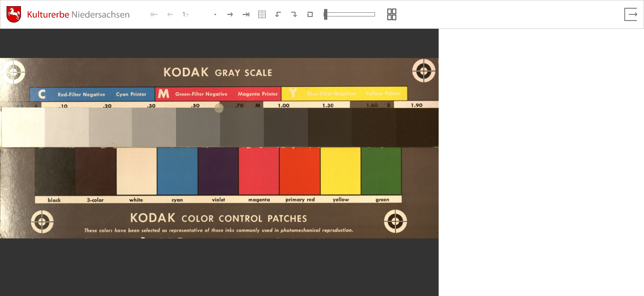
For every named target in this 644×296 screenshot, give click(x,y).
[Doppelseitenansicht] (262, 14)
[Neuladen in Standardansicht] (310, 14)
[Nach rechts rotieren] (294, 14)
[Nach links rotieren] (278, 14)
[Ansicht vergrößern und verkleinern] (349, 14)
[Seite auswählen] (200, 14)
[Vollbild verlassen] (631, 14)
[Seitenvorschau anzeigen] (392, 14)
